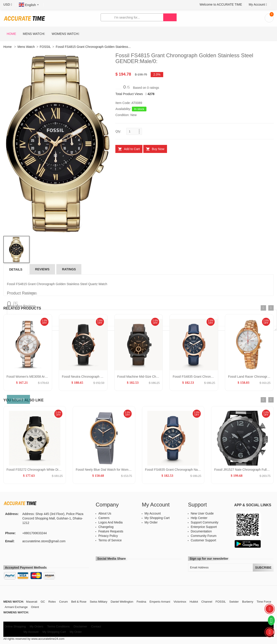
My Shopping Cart (157, 518)
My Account (153, 513)
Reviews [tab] (42, 269)
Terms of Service (110, 540)
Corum (63, 602)
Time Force (264, 602)
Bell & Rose (79, 602)
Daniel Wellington (122, 602)
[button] (8, 4)
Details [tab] (16, 269)
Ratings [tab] (69, 269)
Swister (234, 602)
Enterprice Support (204, 527)
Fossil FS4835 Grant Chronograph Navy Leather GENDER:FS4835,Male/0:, (198, 470)
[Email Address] (220, 568)
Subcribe (263, 568)
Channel (207, 602)
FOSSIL (45, 47)
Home (11, 34)
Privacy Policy (108, 536)
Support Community (205, 522)
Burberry (248, 602)
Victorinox (180, 602)
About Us (105, 513)
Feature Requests (111, 531)
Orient (35, 607)
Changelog (106, 527)
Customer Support (203, 540)
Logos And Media (110, 522)
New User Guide (202, 513)
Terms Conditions (58, 626)
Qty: (118, 131)
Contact (96, 626)
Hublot (194, 602)
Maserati (32, 602)
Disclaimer (80, 626)
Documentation (201, 531)
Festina (141, 602)
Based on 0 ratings (146, 88)
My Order (151, 522)
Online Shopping (15, 626)
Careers (104, 518)
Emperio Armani (160, 602)
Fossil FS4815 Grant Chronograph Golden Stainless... (93, 47)
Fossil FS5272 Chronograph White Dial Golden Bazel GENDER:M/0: (54, 470)
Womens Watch (65, 34)
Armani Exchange (16, 607)
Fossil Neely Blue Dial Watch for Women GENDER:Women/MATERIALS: (126, 470)
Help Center (199, 518)
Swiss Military (98, 602)
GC (43, 602)
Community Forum (204, 536)
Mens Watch (33, 34)
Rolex (52, 602)
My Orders (37, 626)
